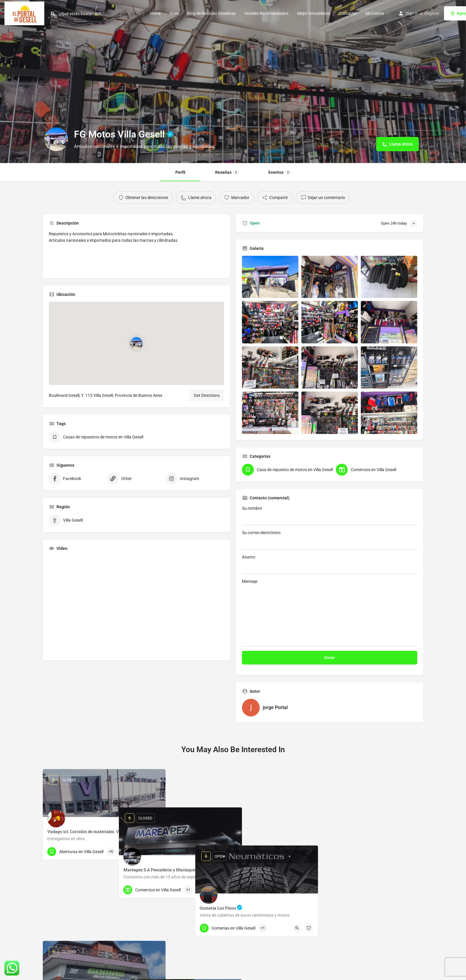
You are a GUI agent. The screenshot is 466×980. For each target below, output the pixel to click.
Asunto (330, 564)
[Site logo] (25, 13)
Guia (174, 13)
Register (432, 13)
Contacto (348, 13)
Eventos (280, 172)
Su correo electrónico (330, 540)
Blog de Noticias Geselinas (211, 13)
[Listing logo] (56, 139)
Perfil (180, 172)
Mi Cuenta (375, 13)
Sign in (412, 13)
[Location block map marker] (136, 343)
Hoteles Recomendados (266, 13)
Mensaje (330, 613)
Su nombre (330, 516)
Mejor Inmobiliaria (314, 13)
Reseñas (227, 172)
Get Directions (207, 395)
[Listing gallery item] (270, 277)
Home (155, 13)
